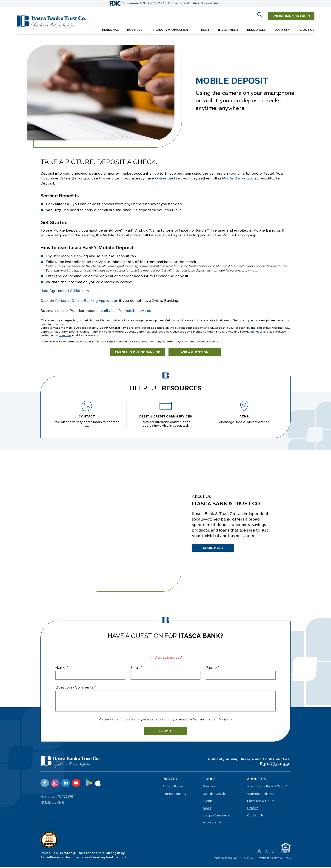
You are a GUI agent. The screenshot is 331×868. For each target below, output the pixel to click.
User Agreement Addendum (65, 288)
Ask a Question (198, 350)
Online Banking (168, 176)
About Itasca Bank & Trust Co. (269, 788)
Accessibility (212, 824)
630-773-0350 (275, 765)
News (207, 809)
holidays (257, 329)
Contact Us (255, 816)
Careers (253, 809)
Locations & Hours (261, 802)
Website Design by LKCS (275, 859)
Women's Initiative (260, 795)
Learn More (217, 549)
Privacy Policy (173, 788)
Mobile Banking (235, 176)
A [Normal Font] (267, 853)
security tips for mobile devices (124, 308)
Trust (204, 27)
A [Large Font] (259, 852)
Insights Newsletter (217, 816)
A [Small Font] (273, 853)
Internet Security (174, 795)
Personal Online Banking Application (87, 298)
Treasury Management (171, 27)
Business (135, 27)
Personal (110, 27)
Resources (256, 27)
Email (137, 667)
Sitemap (209, 788)
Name (62, 667)
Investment (228, 27)
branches (65, 333)
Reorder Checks (215, 795)
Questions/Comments (76, 686)
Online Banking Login (290, 15)
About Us (307, 27)
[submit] (165, 731)
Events (208, 802)
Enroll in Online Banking (138, 350)
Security (282, 27)
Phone (213, 667)
